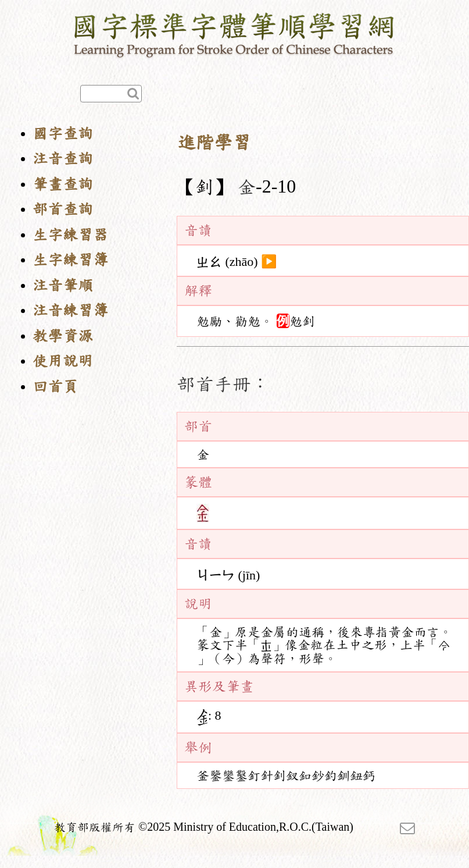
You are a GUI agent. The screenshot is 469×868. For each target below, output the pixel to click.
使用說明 (63, 361)
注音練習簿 (70, 310)
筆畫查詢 (63, 184)
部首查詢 (63, 209)
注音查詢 (63, 159)
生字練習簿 (70, 260)
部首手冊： (223, 384)
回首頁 (55, 387)
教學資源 (63, 336)
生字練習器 (70, 235)
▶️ (269, 262)
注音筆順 (63, 285)
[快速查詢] (111, 94)
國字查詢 (63, 134)
